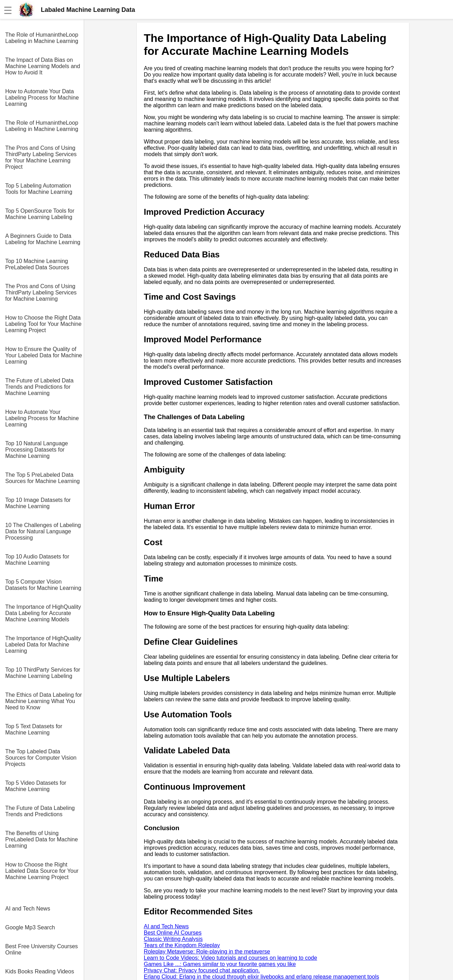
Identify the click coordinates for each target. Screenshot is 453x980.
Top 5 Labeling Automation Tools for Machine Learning (39, 189)
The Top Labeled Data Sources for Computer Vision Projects (41, 758)
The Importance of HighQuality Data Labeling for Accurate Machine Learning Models (43, 613)
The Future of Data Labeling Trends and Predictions (40, 811)
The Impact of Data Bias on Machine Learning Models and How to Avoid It (43, 66)
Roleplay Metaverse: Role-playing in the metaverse (207, 952)
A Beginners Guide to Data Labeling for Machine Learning (43, 239)
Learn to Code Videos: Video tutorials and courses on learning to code (231, 958)
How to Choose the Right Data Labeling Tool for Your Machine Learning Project (43, 324)
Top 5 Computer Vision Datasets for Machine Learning (43, 585)
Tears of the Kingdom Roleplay (182, 945)
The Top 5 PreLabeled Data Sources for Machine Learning (42, 478)
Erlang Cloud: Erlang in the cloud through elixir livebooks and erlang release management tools (261, 977)
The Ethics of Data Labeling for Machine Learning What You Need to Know (44, 701)
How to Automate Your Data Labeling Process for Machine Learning (42, 98)
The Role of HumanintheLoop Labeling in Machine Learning (42, 38)
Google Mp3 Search (30, 927)
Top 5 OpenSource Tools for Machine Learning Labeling (40, 214)
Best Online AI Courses (173, 933)
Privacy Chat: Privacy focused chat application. (202, 970)
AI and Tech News (28, 909)
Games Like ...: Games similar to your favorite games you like (220, 964)
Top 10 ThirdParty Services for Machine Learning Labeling (43, 673)
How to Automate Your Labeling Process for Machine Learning (42, 418)
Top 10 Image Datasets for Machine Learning (38, 503)
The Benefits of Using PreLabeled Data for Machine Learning (42, 839)
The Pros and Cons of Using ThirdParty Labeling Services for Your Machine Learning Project (41, 157)
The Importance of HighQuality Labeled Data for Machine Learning (43, 645)
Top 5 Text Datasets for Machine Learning (34, 729)
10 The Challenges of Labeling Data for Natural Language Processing (43, 531)
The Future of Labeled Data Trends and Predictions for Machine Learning (39, 387)
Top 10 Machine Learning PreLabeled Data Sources (37, 264)
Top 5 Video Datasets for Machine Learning (36, 786)
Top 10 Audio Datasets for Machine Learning (37, 560)
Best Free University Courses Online (42, 949)
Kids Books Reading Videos (40, 971)
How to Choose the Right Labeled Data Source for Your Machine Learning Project (42, 871)
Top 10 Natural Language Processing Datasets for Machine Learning (37, 450)
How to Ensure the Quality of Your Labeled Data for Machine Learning (44, 355)
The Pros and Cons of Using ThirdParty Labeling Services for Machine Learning (41, 292)
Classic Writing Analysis (173, 939)
